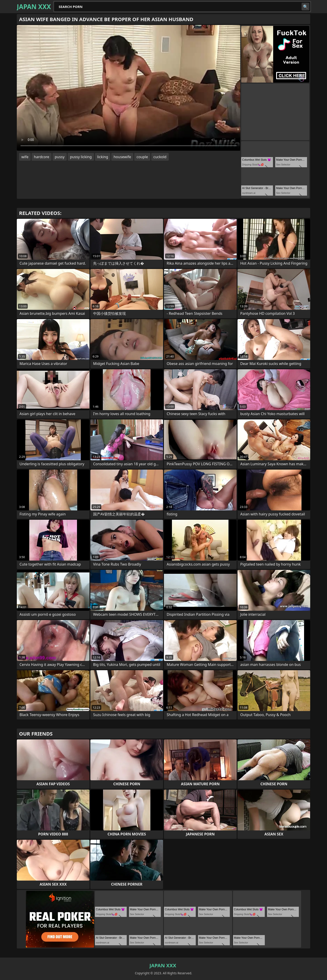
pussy (60, 157)
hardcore (42, 157)
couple (142, 157)
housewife (122, 157)
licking (103, 157)
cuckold (160, 157)
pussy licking (81, 157)
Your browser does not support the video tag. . (129, 88)
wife (25, 157)
